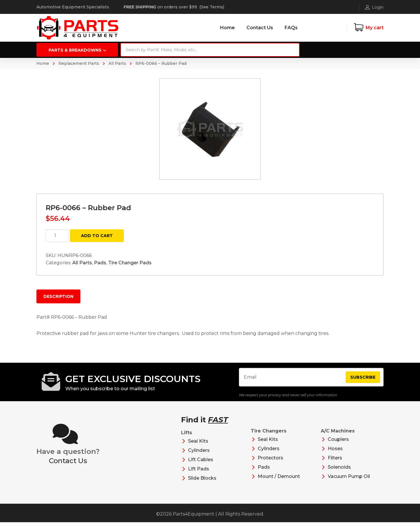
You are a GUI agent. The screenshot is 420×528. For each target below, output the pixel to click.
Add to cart (97, 236)
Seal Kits (198, 447)
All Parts (117, 63)
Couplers (338, 445)
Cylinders (199, 456)
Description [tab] (58, 296)
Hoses (335, 454)
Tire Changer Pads (130, 263)
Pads (100, 263)
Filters (335, 464)
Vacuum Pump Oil (349, 482)
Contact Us (68, 466)
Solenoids (339, 473)
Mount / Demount (279, 482)
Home (43, 63)
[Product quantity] (57, 236)
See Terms (212, 7)
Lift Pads (199, 475)
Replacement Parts (79, 63)
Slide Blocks (202, 484)
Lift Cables (201, 465)
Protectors (270, 464)
